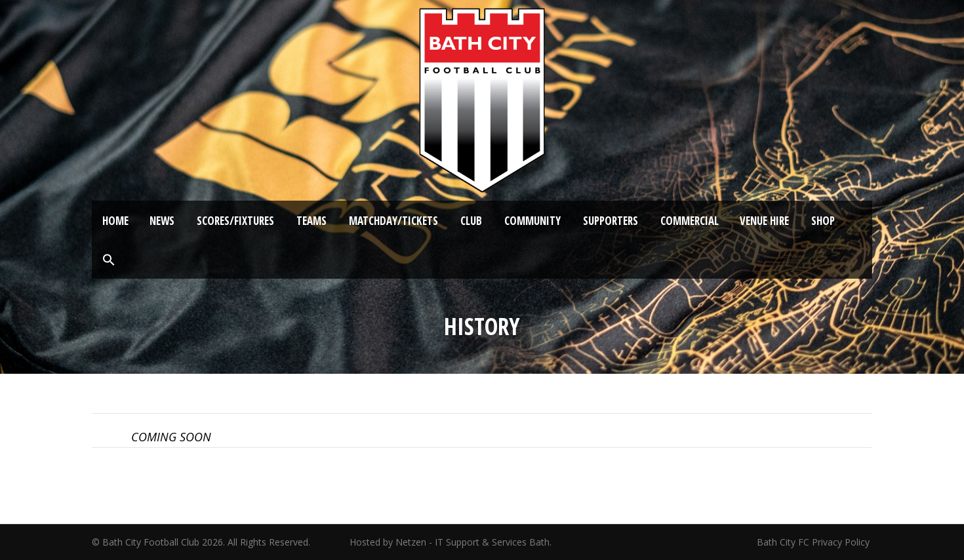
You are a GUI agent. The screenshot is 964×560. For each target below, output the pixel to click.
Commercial (690, 221)
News (162, 221)
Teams (311, 221)
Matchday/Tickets (393, 221)
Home (115, 221)
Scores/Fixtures (235, 221)
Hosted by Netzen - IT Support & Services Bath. (451, 542)
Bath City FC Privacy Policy (814, 542)
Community (532, 221)
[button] (109, 260)
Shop (823, 221)
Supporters (611, 221)
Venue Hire (764, 221)
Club (471, 221)
